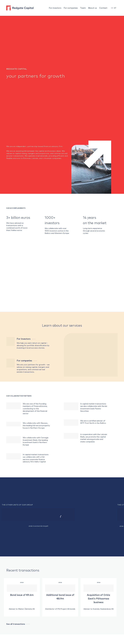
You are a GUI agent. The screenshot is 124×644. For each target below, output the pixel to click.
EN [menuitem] (112, 8)
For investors (55, 8)
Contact (103, 8)
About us (93, 8)
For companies (71, 8)
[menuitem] (112, 8)
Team (83, 8)
